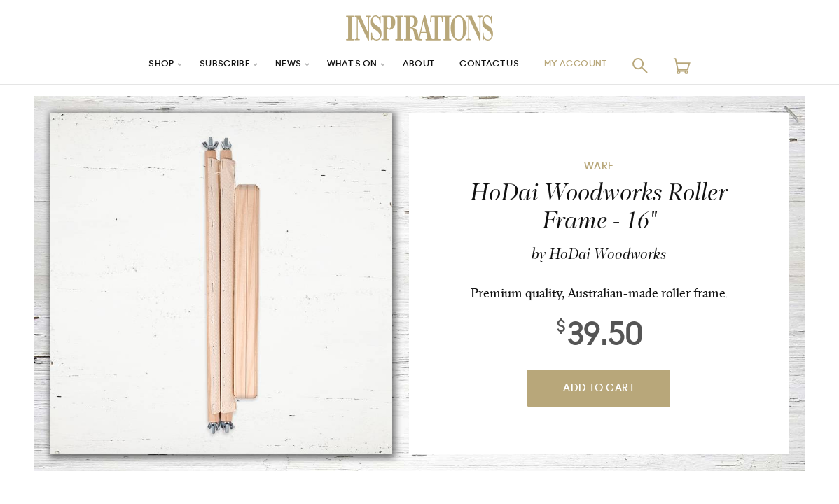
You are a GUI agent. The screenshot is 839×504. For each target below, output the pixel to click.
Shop (140, 65)
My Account (594, 65)
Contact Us (497, 65)
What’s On (347, 65)
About (419, 65)
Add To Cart (599, 388)
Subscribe (209, 65)
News (278, 65)
